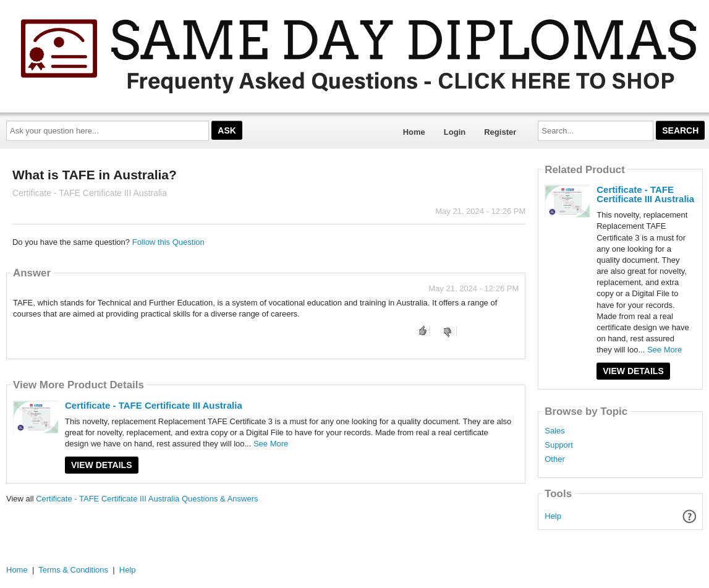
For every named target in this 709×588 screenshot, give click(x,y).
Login (455, 132)
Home (414, 132)
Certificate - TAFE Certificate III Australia (154, 405)
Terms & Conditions (73, 570)
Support (559, 445)
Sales (555, 431)
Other (555, 459)
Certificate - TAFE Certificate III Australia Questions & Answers (147, 499)
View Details (102, 465)
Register (500, 132)
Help (553, 516)
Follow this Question (168, 242)
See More (271, 444)
